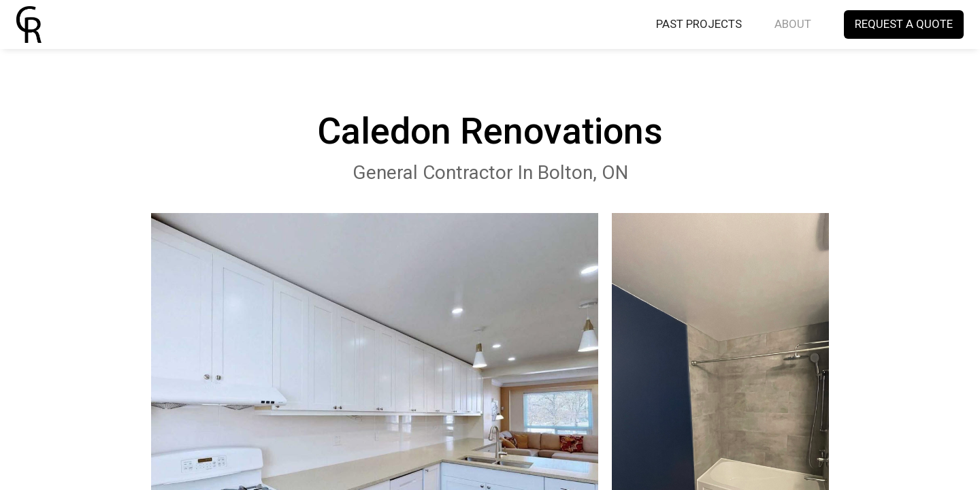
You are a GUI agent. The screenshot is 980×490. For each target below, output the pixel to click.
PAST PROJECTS (699, 24)
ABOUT (793, 24)
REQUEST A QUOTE (904, 24)
